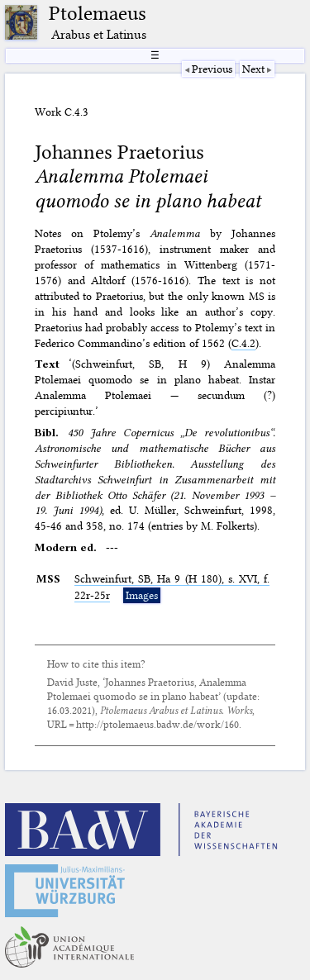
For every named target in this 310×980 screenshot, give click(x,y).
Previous (212, 69)
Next (253, 69)
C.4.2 (243, 343)
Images (142, 595)
